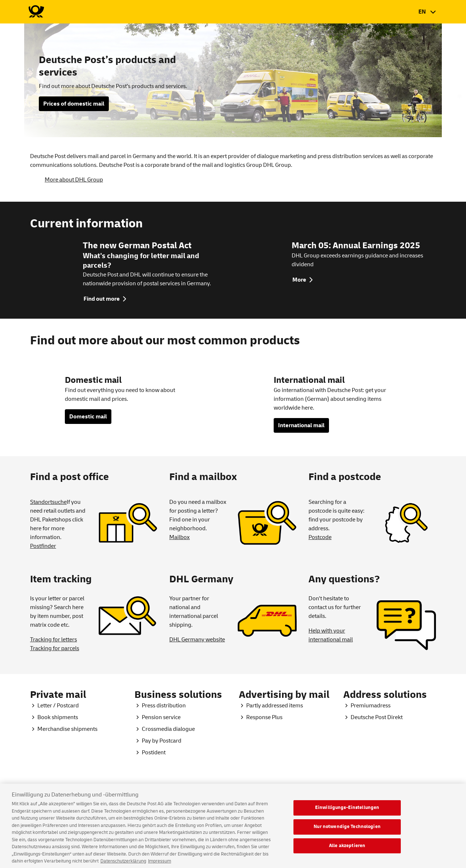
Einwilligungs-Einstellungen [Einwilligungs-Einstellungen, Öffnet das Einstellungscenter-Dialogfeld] (347, 812)
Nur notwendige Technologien (347, 831)
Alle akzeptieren (347, 850)
